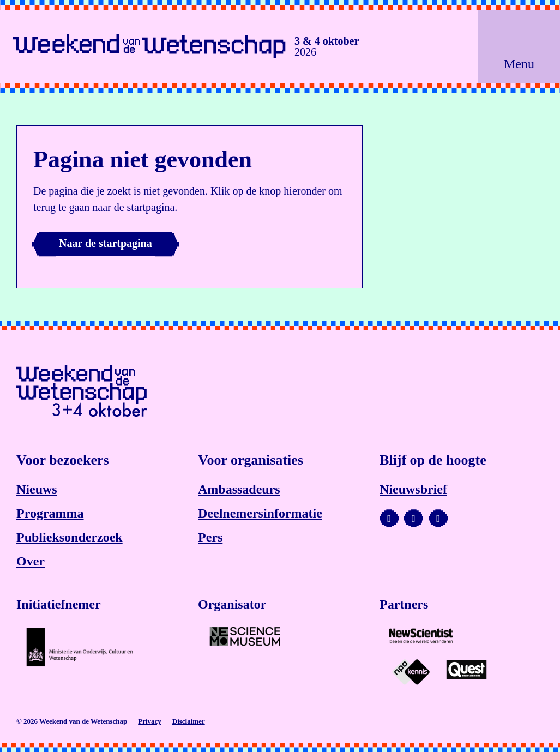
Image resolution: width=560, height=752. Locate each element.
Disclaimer (189, 721)
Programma (50, 513)
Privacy (150, 721)
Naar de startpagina (106, 243)
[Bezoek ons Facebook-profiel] (438, 519)
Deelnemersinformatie (260, 513)
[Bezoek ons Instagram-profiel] (414, 519)
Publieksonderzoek (70, 537)
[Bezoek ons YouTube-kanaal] (389, 519)
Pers (210, 537)
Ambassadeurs (239, 489)
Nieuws (37, 489)
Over (31, 561)
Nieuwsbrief (413, 489)
